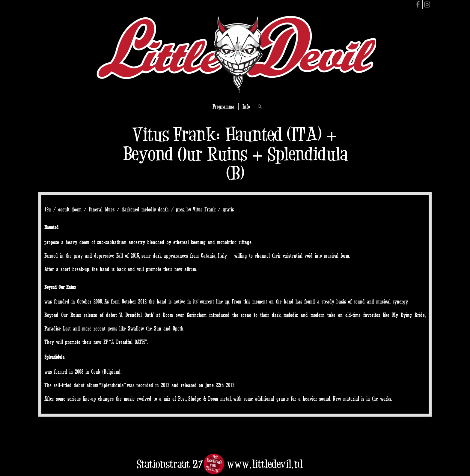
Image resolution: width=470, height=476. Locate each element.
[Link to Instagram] (427, 4)
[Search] (258, 106)
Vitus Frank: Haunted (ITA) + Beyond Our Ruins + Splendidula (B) (235, 154)
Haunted (51, 227)
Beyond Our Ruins (60, 287)
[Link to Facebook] (418, 4)
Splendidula (54, 357)
